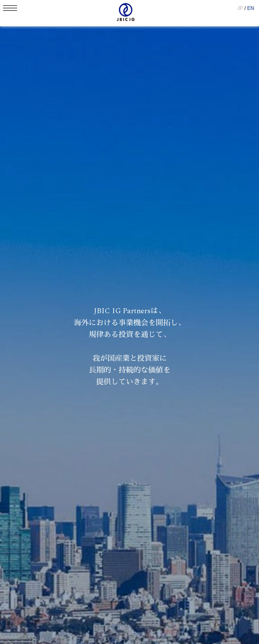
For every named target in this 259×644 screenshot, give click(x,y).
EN (251, 8)
